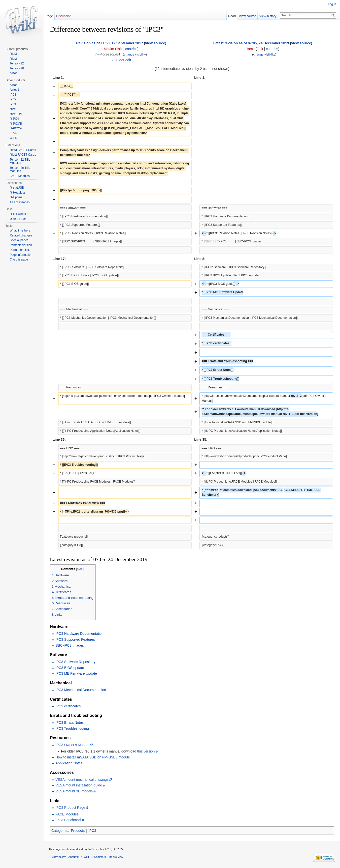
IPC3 (92, 831)
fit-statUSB (17, 188)
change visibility (135, 55)
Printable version (21, 245)
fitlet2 (13, 59)
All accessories (20, 202)
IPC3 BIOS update (70, 668)
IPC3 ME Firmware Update (76, 673)
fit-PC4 (14, 119)
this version (146, 751)
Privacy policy (57, 857)
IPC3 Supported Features (75, 639)
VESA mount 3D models (74, 791)
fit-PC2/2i (16, 128)
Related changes (21, 235)
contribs (131, 49)
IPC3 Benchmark (68, 820)
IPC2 (13, 99)
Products (78, 831)
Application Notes (69, 763)
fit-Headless (17, 193)
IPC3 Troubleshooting (72, 728)
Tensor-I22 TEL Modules (20, 161)
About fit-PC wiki (79, 857)
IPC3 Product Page (70, 808)
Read (232, 16)
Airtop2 (14, 85)
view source (155, 43)
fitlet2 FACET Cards (23, 155)
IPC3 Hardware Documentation (79, 634)
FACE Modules (67, 814)
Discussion (64, 16)
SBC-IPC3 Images (69, 645)
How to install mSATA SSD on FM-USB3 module (93, 757)
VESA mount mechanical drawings (82, 780)
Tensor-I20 (17, 68)
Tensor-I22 (17, 63)
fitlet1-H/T (16, 114)
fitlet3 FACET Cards (23, 150)
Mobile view (116, 857)
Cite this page (19, 260)
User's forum (18, 219)
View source (248, 16)
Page (49, 16)
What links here (20, 231)
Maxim (109, 49)
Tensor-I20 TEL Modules (20, 170)
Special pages (19, 240)
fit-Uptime (16, 197)
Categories (60, 831)
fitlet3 (13, 54)
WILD (13, 138)
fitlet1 (13, 109)
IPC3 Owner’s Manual (72, 745)
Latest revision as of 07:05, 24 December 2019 (251, 43)
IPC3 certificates (68, 706)
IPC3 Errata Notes (69, 723)
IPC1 (13, 104)
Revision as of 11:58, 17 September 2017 (110, 43)
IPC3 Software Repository (75, 662)
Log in (332, 4)
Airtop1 (14, 90)
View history (268, 16)
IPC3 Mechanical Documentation (81, 690)
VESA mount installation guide (79, 785)
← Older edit (121, 60)
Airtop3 (14, 73)
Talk (119, 49)
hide (80, 569)
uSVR (14, 133)
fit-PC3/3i (16, 124)
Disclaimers (99, 857)
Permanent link (20, 250)
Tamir (250, 49)
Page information (21, 255)
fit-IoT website (19, 214)
